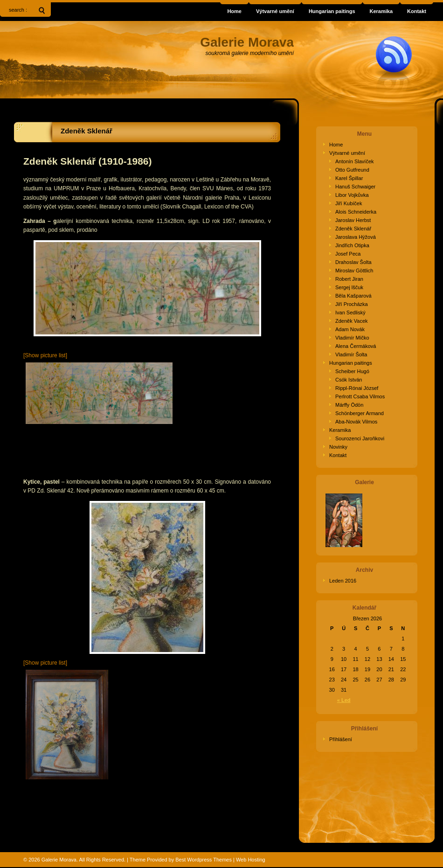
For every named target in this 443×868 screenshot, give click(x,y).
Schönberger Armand (360, 413)
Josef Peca (348, 254)
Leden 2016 (343, 581)
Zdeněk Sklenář (87, 131)
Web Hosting (251, 860)
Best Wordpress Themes (204, 860)
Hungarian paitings (351, 363)
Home (336, 145)
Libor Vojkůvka (352, 195)
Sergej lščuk (349, 287)
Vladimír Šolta (351, 354)
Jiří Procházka (352, 304)
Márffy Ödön (349, 405)
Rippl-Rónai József (357, 388)
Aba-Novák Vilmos (356, 422)
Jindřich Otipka (352, 245)
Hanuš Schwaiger (355, 187)
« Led (344, 700)
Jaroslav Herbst (353, 220)
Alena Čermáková (356, 346)
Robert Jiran (349, 279)
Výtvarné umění (347, 153)
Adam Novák (350, 329)
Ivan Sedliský (350, 312)
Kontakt (338, 455)
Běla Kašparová (353, 296)
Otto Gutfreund (352, 170)
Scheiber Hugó (352, 371)
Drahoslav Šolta (353, 262)
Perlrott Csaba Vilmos (360, 396)
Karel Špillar (349, 178)
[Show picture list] (45, 355)
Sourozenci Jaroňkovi (360, 438)
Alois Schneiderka (356, 212)
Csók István (349, 380)
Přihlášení (341, 739)
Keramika (340, 430)
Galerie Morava (59, 860)
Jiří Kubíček (349, 203)
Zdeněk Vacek (352, 321)
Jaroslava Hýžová (356, 237)
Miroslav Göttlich (354, 271)
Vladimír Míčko (352, 338)
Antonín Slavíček (355, 161)
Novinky (338, 447)
